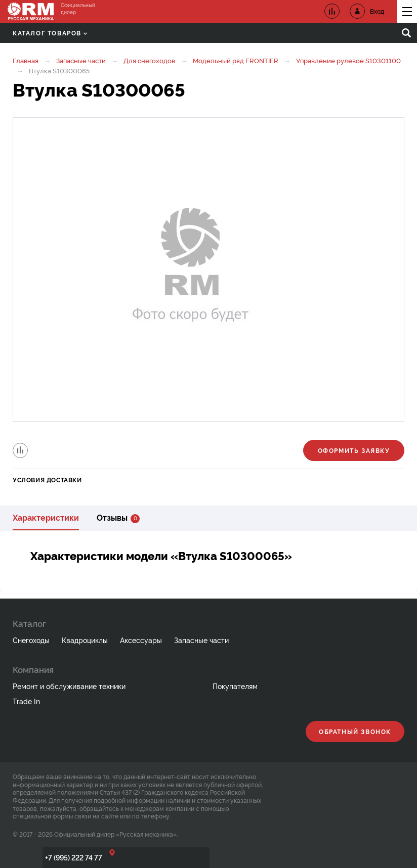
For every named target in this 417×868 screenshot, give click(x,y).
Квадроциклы (85, 640)
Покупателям (235, 686)
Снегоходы (31, 640)
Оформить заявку (354, 450)
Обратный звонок (355, 731)
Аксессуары (141, 640)
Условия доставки (47, 479)
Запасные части (81, 60)
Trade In (26, 701)
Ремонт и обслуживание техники (69, 686)
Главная (26, 60)
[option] (209, 269)
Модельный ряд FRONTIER (236, 60)
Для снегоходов (149, 60)
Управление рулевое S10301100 (348, 60)
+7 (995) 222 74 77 (74, 857)
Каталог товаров (50, 33)
